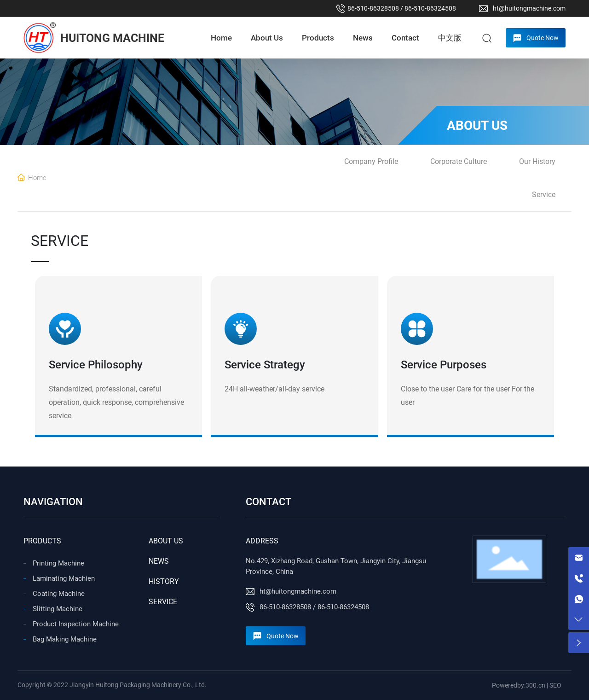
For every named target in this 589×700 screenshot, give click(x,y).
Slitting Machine (58, 609)
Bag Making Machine (65, 639)
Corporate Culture (459, 161)
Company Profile (371, 161)
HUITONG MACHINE (112, 38)
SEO (555, 685)
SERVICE (163, 602)
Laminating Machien (64, 578)
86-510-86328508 (373, 8)
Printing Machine (58, 563)
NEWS (159, 561)
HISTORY (164, 581)
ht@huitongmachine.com (529, 8)
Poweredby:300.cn (519, 685)
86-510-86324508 (430, 8)
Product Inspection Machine (76, 624)
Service (544, 195)
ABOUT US (166, 541)
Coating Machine (59, 594)
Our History (537, 161)
